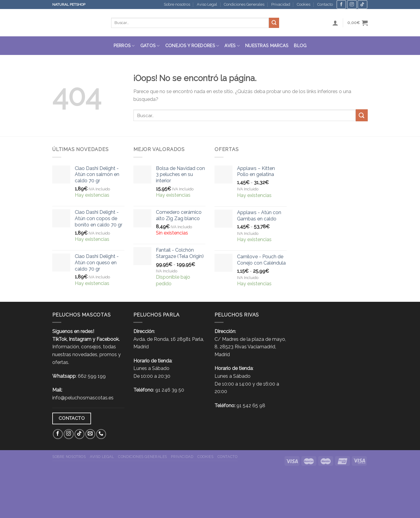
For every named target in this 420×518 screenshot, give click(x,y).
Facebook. (108, 339)
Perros (124, 46)
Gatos (150, 46)
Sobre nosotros (177, 4)
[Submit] (274, 23)
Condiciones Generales (244, 4)
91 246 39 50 (170, 390)
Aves (232, 46)
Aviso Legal (207, 4)
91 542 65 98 (251, 406)
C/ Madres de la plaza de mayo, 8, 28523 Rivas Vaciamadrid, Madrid (250, 347)
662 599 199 (92, 376)
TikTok (59, 339)
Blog (300, 45)
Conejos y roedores (192, 46)
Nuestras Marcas (267, 45)
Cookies (304, 4)
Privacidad (281, 4)
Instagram (80, 339)
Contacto (325, 4)
